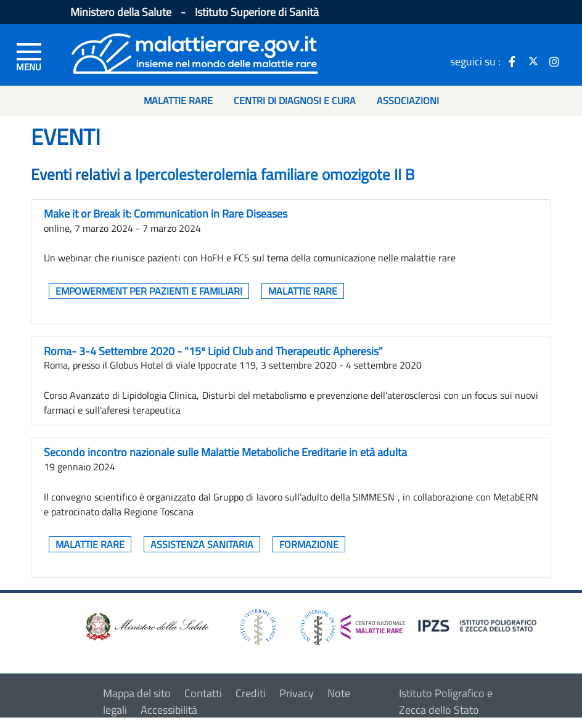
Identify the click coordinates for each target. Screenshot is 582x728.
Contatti (203, 693)
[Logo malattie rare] (195, 52)
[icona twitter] (533, 61)
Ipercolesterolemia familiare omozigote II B (275, 174)
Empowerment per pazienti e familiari (149, 291)
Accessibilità (169, 710)
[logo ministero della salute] (146, 626)
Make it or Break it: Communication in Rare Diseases (166, 214)
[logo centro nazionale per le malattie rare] (353, 624)
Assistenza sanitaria (202, 544)
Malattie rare (303, 291)
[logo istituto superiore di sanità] (257, 626)
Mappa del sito (137, 693)
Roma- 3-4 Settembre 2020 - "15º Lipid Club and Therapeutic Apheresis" (213, 351)
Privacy (297, 693)
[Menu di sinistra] (29, 56)
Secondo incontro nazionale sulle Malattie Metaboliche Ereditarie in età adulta (225, 452)
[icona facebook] (512, 61)
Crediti (251, 693)
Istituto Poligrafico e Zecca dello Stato (446, 701)
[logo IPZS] (479, 625)
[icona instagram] (554, 61)
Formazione (309, 544)
